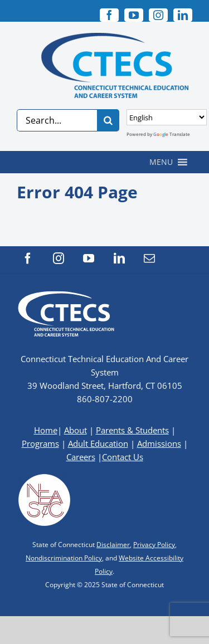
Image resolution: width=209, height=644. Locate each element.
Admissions (159, 443)
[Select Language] (167, 117)
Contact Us (123, 457)
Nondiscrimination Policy (64, 558)
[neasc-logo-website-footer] (45, 477)
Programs (40, 443)
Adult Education (98, 443)
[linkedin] (183, 15)
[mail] (149, 258)
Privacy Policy (154, 545)
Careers (81, 457)
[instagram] (158, 15)
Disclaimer (113, 545)
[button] (161, 162)
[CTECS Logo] (105, 38)
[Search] (108, 120)
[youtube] (134, 15)
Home (46, 430)
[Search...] (57, 120)
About (76, 430)
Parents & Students (132, 430)
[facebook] (109, 15)
